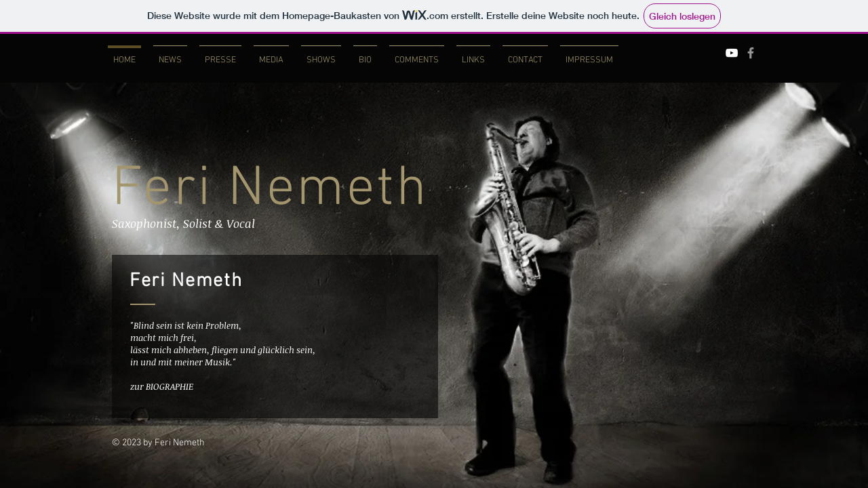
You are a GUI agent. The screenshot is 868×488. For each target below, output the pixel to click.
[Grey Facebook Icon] (751, 53)
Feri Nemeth (270, 190)
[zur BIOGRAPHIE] (174, 386)
